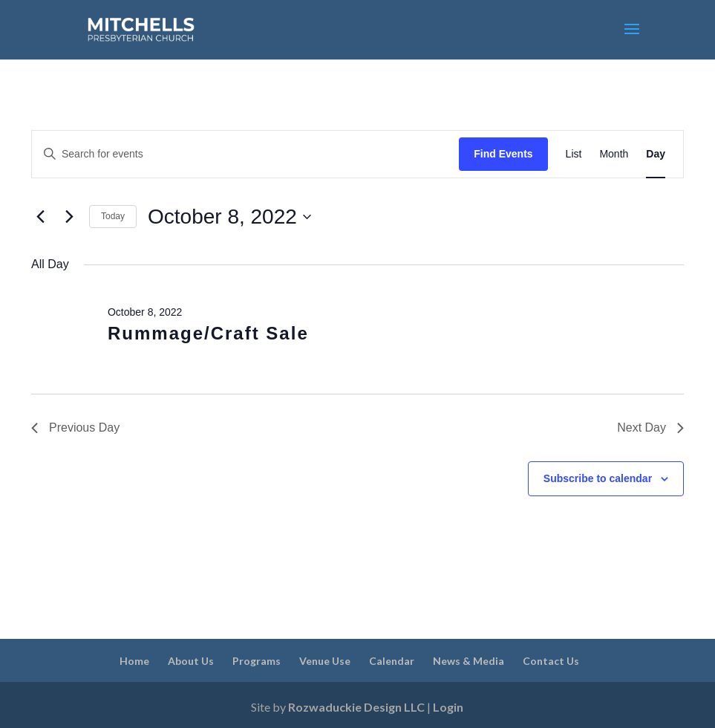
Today (113, 216)
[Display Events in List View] (574, 154)
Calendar (392, 661)
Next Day (650, 428)
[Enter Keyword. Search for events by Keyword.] (245, 154)
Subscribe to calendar (598, 478)
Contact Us (551, 661)
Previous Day (75, 428)
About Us (191, 661)
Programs (257, 661)
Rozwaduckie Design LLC (356, 707)
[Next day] (69, 217)
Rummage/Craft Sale (208, 333)
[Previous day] (40, 217)
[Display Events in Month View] (614, 154)
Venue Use (325, 661)
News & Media (468, 661)
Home (134, 661)
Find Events (503, 154)
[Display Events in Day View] (656, 154)
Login (448, 707)
